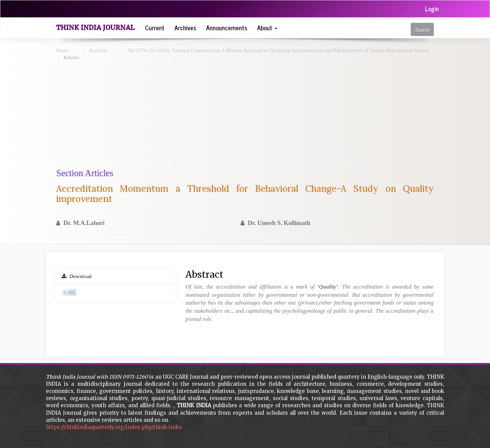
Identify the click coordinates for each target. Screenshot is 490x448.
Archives (185, 28)
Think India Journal (95, 28)
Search (422, 29)
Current (155, 28)
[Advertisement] (260, 116)
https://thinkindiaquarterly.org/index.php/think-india (114, 427)
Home (62, 50)
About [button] (267, 28)
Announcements (227, 28)
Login (432, 8)
